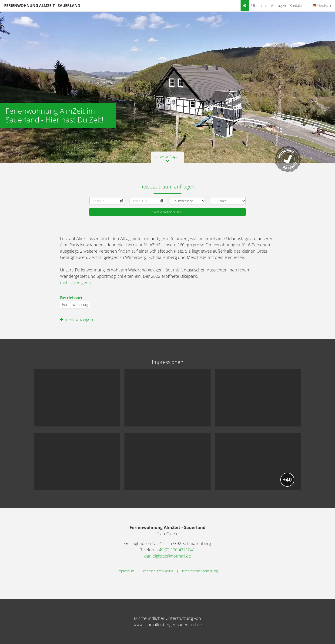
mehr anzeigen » (76, 282)
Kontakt (296, 6)
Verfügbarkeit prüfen (167, 212)
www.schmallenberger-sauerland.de (168, 624)
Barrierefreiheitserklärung (199, 571)
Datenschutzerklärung (157, 571)
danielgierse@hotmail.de (168, 556)
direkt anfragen (167, 159)
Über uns (259, 6)
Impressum (126, 571)
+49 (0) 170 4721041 (176, 550)
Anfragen (278, 6)
